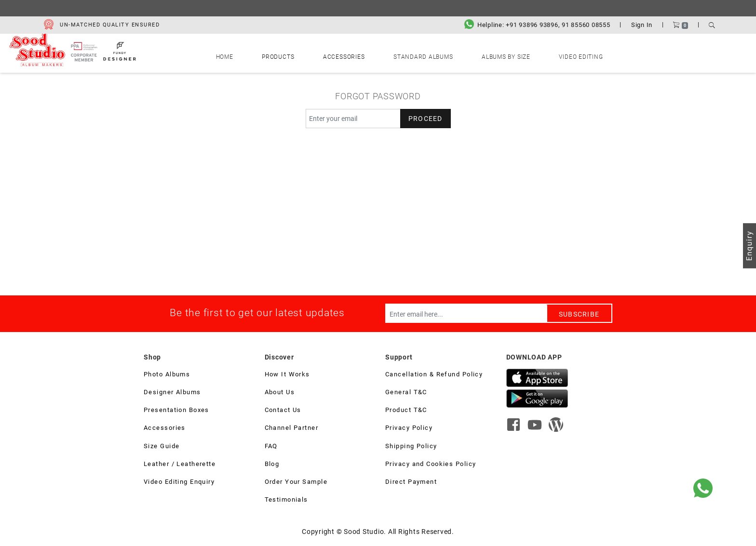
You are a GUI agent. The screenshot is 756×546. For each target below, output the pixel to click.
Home (280, 55)
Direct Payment (411, 483)
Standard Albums (412, 55)
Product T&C (406, 411)
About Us (280, 393)
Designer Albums (172, 393)
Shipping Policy (411, 447)
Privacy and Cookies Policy (431, 465)
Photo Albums (167, 375)
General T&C (406, 393)
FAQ (271, 447)
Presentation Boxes (176, 411)
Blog (272, 465)
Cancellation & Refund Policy (434, 375)
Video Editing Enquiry (179, 483)
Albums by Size (473, 55)
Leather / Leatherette (180, 465)
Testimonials (286, 501)
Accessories (356, 55)
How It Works (287, 375)
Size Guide (162, 447)
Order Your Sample (296, 483)
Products (312, 55)
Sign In (642, 25)
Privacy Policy (409, 429)
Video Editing (527, 55)
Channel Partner (292, 429)
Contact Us (283, 411)
